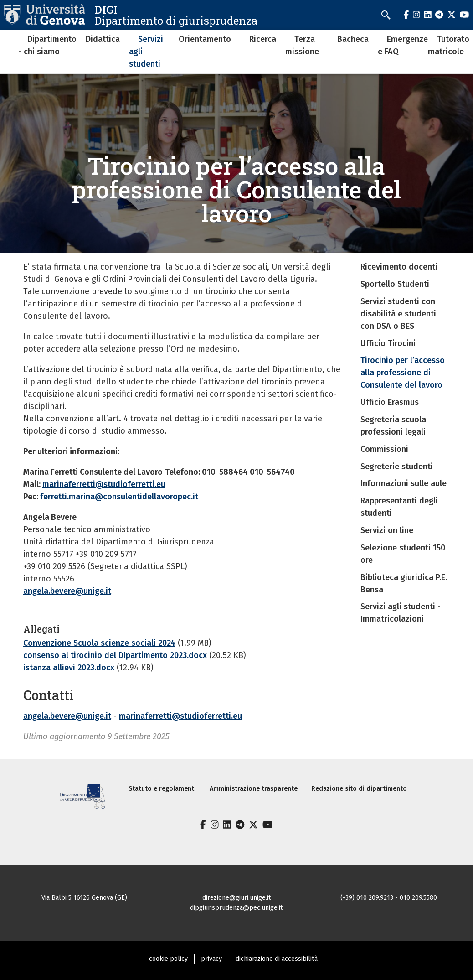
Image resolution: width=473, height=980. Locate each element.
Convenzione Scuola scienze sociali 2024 (99, 643)
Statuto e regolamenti (162, 789)
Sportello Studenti (395, 284)
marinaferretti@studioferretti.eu (104, 484)
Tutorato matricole (449, 45)
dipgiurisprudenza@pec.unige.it (236, 908)
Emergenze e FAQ (403, 45)
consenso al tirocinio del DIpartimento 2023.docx (115, 655)
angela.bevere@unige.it (67, 591)
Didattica (103, 39)
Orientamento (205, 39)
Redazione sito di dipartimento (359, 789)
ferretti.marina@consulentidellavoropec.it (119, 497)
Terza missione (302, 45)
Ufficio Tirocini (388, 343)
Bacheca (353, 39)
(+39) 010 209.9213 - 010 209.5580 (389, 898)
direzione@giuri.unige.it (237, 898)
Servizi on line (387, 530)
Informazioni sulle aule (404, 483)
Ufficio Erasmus (390, 402)
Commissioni (384, 449)
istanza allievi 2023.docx (69, 668)
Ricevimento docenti (399, 267)
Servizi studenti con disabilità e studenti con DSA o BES (398, 314)
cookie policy (168, 959)
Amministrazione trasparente (254, 789)
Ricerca (263, 39)
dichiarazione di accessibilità (277, 959)
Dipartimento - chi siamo (47, 45)
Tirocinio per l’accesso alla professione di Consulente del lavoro (403, 373)
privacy (211, 959)
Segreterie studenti (397, 467)
